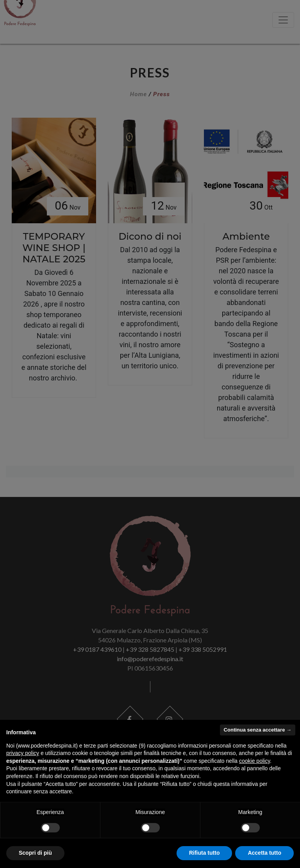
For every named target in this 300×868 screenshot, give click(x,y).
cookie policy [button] (254, 761)
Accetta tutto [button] (264, 853)
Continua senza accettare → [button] (258, 730)
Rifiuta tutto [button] (204, 853)
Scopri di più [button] (35, 853)
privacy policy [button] (23, 753)
